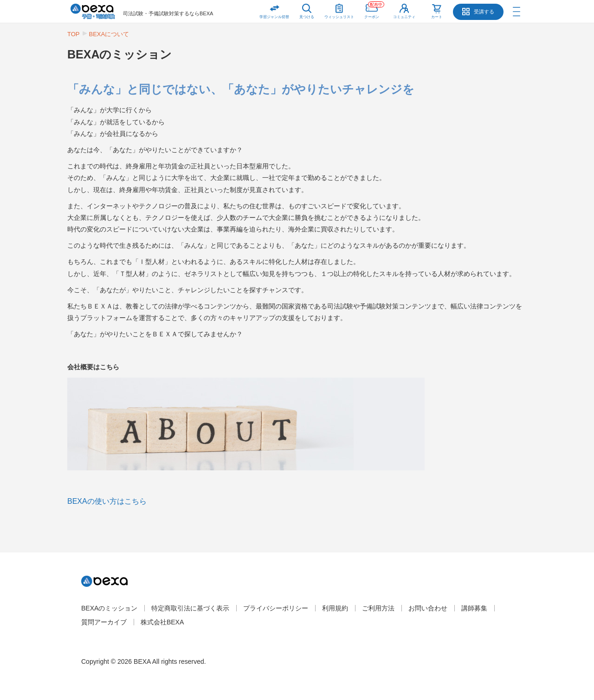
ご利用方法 (378, 608)
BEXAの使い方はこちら (107, 501)
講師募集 (474, 608)
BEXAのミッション (109, 608)
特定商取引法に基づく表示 (190, 608)
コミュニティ (404, 17)
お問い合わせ (428, 608)
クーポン (374, 10)
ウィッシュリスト (339, 10)
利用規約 (335, 608)
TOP (74, 34)
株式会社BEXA (162, 622)
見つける (307, 17)
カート (437, 17)
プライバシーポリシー (276, 608)
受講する (484, 12)
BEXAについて (109, 34)
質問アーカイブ (104, 622)
